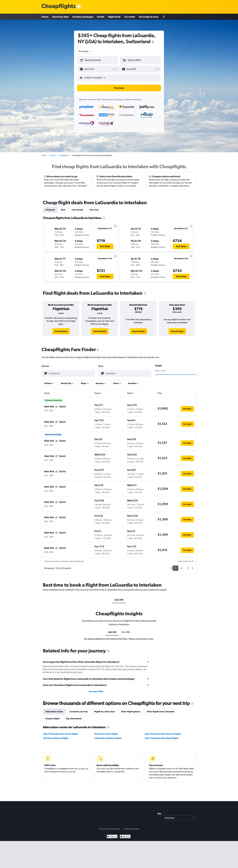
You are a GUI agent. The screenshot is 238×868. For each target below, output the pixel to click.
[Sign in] (164, 17)
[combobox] (85, 51)
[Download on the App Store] (125, 837)
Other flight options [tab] (131, 712)
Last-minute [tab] (77, 210)
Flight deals (114, 17)
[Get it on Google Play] (112, 837)
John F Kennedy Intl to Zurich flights (61, 734)
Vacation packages (83, 17)
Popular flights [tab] (53, 719)
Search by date (60, 17)
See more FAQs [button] (96, 691)
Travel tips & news (148, 17)
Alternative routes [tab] (54, 712)
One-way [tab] (94, 210)
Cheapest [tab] (50, 210)
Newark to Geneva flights (56, 738)
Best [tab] (63, 210)
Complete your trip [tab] (79, 712)
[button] (96, 69)
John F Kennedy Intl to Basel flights (162, 738)
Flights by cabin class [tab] (104, 712)
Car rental (130, 17)
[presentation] (153, 42)
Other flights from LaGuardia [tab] (161, 712)
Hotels (101, 17)
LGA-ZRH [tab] (119, 600)
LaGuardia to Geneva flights (108, 738)
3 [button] (188, 568)
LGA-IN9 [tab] (112, 632)
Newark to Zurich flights (106, 734)
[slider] (197, 374)
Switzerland (64, 155)
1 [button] (175, 568)
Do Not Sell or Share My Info (109, 829)
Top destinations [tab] (74, 719)
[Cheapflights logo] (59, 7)
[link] (61, 331)
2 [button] (181, 568)
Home (45, 17)
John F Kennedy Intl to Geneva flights (163, 734)
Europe (53, 155)
